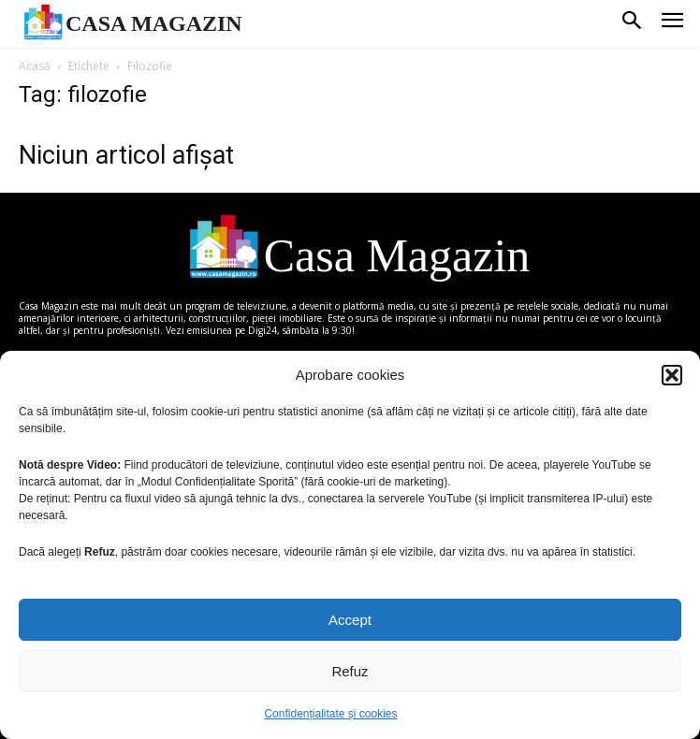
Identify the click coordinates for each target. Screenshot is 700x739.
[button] (672, 375)
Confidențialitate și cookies (330, 714)
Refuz (350, 671)
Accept (350, 620)
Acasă (35, 66)
